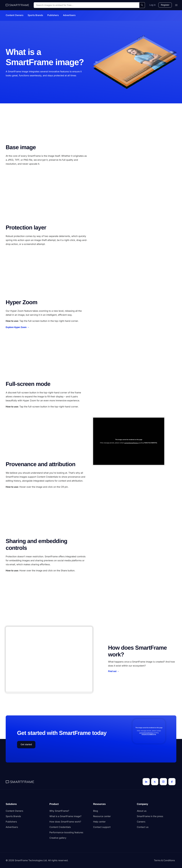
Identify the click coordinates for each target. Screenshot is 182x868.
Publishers (53, 15)
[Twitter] (155, 782)
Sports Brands (35, 15)
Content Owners (15, 15)
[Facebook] (172, 782)
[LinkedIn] (146, 782)
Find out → (114, 671)
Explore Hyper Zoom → (17, 327)
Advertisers (69, 15)
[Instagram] (163, 782)
